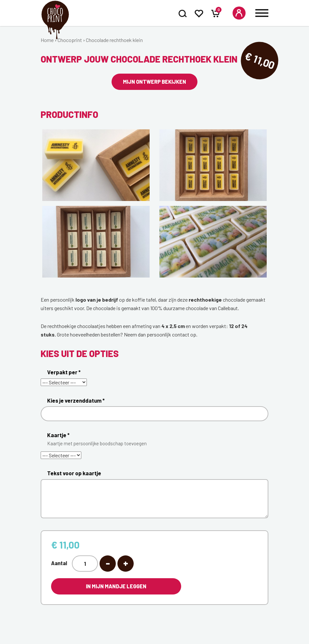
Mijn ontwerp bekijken (154, 82)
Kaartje (158, 441)
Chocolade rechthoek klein (114, 40)
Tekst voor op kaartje (74, 473)
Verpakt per (64, 372)
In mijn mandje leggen (116, 586)
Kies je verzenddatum (76, 400)
